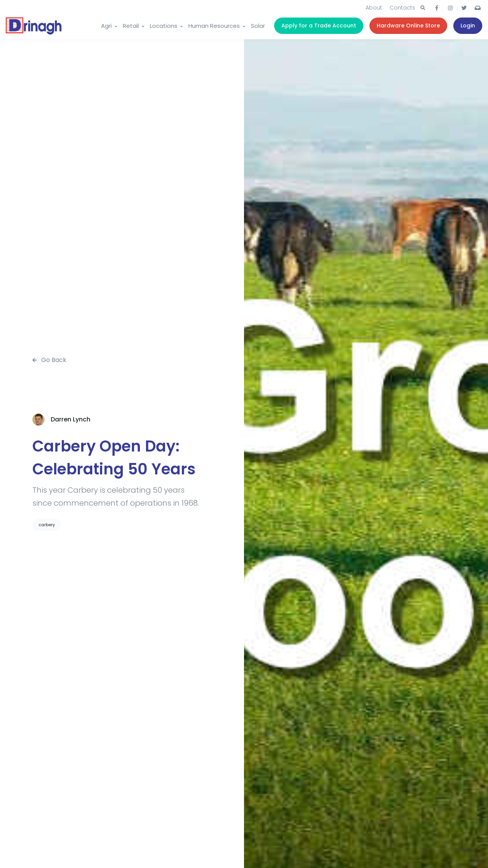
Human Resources (214, 26)
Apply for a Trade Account (319, 26)
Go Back (49, 360)
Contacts (402, 8)
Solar (258, 26)
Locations (164, 26)
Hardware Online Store (408, 26)
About (374, 8)
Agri (106, 26)
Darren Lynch (71, 419)
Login (468, 26)
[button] (423, 8)
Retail (131, 26)
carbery (47, 525)
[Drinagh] (34, 26)
